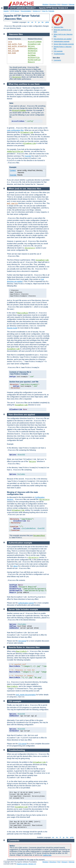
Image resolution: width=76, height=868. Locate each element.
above (15, 566)
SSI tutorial (22, 641)
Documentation (26, 11)
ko (42, 22)
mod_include (13, 51)
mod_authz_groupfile (17, 46)
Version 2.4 (37, 11)
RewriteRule (23, 313)
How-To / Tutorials (48, 11)
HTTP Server (15, 11)
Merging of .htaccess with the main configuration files (22, 493)
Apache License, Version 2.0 (26, 864)
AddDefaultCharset (15, 152)
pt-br (47, 22)
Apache (6, 11)
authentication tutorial (26, 603)
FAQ (59, 4)
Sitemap (72, 4)
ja (39, 22)
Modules (45, 4)
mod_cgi (11, 49)
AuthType (32, 53)
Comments (57, 60)
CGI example (58, 51)
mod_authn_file (15, 44)
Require (31, 62)
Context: (13, 170)
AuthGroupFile (34, 60)
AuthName (32, 55)
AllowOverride (34, 44)
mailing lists (47, 855)
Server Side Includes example (64, 44)
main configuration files (15, 130)
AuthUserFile (34, 58)
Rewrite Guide (12, 328)
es (32, 22)
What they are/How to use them (24, 84)
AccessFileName (35, 42)
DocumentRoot (39, 536)
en (28, 22)
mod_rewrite (12, 203)
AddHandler (33, 49)
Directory (17, 77)
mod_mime (12, 53)
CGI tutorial (22, 744)
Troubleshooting (59, 54)
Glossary (65, 4)
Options (31, 46)
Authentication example (62, 41)
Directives (53, 4)
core (10, 42)
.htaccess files (58, 27)
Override (28, 156)
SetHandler (33, 51)
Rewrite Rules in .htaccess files (24, 647)
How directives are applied (62, 39)
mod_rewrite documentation (26, 695)
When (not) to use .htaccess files (25, 189)
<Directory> (30, 248)
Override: (13, 175)
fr (36, 22)
